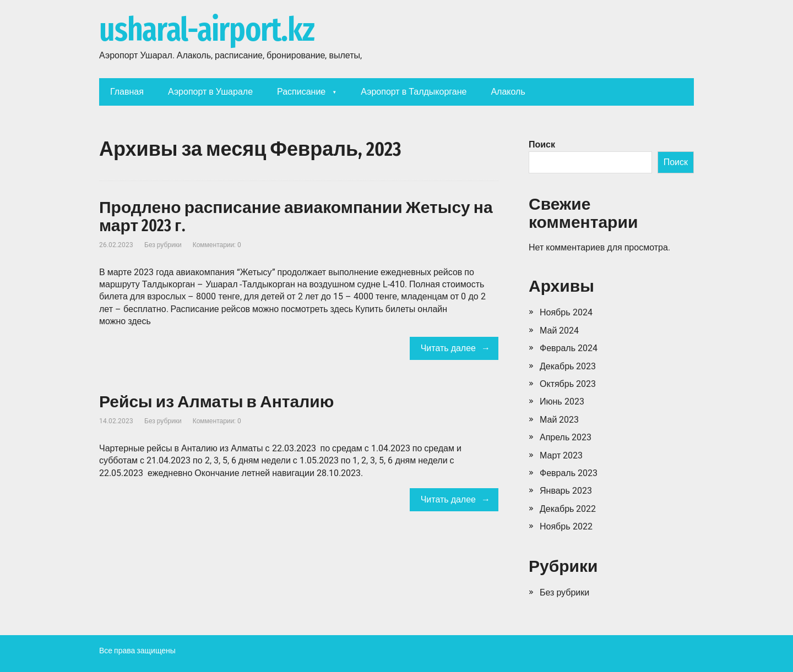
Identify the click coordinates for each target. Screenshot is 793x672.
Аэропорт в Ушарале (210, 92)
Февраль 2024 (569, 348)
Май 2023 (559, 420)
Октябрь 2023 (568, 384)
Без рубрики (163, 245)
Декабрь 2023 (568, 366)
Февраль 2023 (569, 473)
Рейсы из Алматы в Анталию (216, 402)
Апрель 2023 (566, 437)
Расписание (301, 92)
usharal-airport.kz (207, 30)
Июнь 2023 (562, 401)
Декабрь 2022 (568, 509)
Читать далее (448, 348)
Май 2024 (559, 330)
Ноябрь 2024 (566, 312)
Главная (127, 92)
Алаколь (508, 92)
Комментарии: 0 (217, 245)
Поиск (542, 144)
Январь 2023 (566, 491)
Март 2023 (561, 455)
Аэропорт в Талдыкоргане (414, 92)
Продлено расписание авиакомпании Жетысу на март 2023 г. (296, 217)
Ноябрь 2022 (566, 526)
